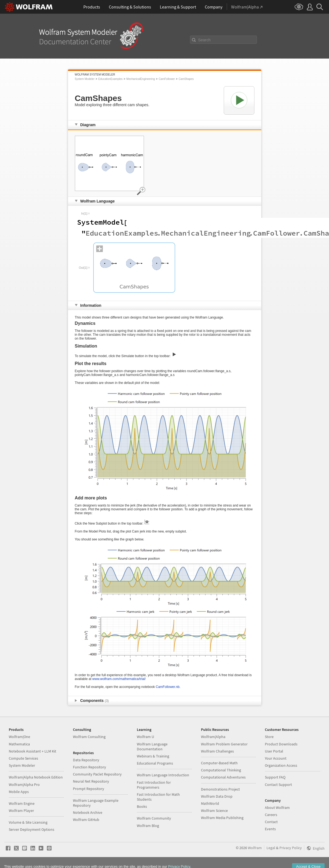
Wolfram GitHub (86, 820)
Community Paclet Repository (97, 774)
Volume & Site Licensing (28, 822)
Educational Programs (155, 763)
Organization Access (281, 765)
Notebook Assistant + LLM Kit (32, 751)
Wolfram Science (214, 811)
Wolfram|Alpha (213, 737)
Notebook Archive (88, 812)
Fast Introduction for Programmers (154, 785)
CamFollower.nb (168, 687)
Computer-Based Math (219, 763)
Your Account (276, 758)
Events (270, 829)
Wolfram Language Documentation (152, 747)
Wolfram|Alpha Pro (24, 785)
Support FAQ (275, 777)
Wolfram (255, 848)
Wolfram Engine (22, 803)
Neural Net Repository (91, 781)
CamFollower (167, 79)
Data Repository (86, 760)
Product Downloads (281, 744)
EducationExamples (110, 79)
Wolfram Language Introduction (163, 775)
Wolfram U (145, 737)
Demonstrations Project (220, 789)
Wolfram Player (21, 811)
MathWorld (210, 803)
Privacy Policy (291, 848)
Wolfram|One (19, 737)
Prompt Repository (89, 789)
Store (269, 737)
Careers (271, 815)
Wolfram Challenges (217, 751)
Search (205, 40)
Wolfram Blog (148, 826)
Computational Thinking (221, 770)
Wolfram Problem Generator (224, 744)
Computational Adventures (223, 777)
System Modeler (85, 79)
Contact (271, 822)
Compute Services (23, 758)
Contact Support (278, 785)
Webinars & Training (153, 756)
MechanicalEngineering (141, 79)
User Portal (274, 751)
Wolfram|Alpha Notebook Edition (36, 777)
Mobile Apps (19, 792)
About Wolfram (277, 808)
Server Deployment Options (32, 829)
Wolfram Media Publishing (222, 818)
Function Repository (90, 767)
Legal (271, 848)
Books (142, 806)
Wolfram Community (154, 818)
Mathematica (19, 744)
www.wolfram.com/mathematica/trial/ (119, 679)
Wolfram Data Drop (217, 796)
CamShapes (186, 79)
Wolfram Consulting (89, 737)
